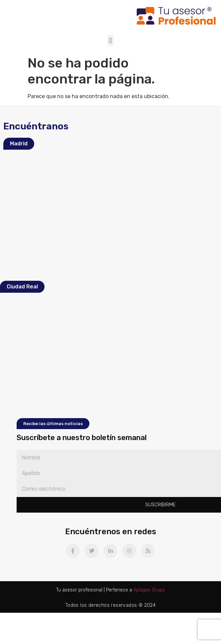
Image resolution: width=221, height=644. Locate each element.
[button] (111, 40)
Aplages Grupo (149, 590)
